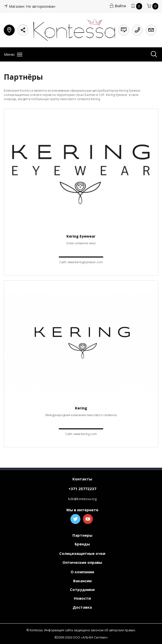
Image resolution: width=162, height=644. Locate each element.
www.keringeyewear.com (85, 262)
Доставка (82, 607)
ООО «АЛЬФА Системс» (90, 637)
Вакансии (82, 581)
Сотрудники (82, 589)
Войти (118, 6)
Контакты (82, 479)
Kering (81, 408)
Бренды (82, 544)
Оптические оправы (82, 562)
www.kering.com (85, 434)
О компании (82, 572)
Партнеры (82, 535)
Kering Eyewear (81, 236)
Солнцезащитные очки (82, 553)
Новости (82, 598)
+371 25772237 (82, 489)
